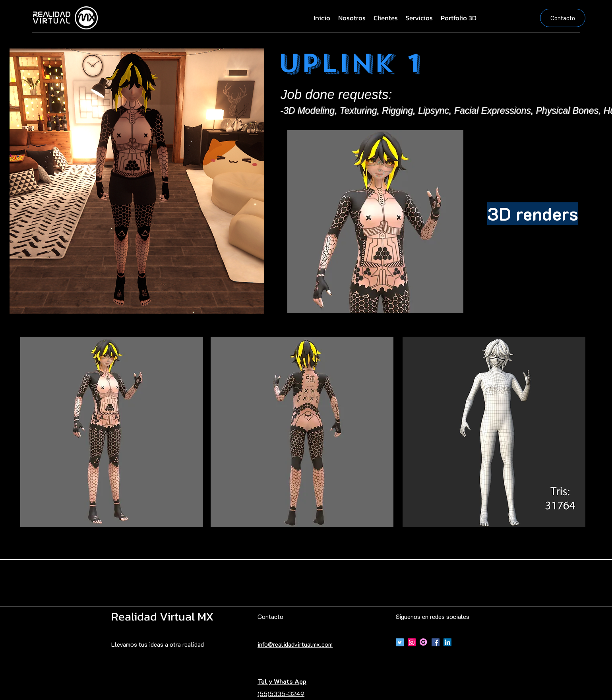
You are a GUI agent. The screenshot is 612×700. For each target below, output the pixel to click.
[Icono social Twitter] (400, 642)
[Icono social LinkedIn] (447, 642)
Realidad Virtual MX (163, 616)
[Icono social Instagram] (412, 642)
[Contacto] (563, 18)
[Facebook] (436, 642)
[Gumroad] (424, 642)
